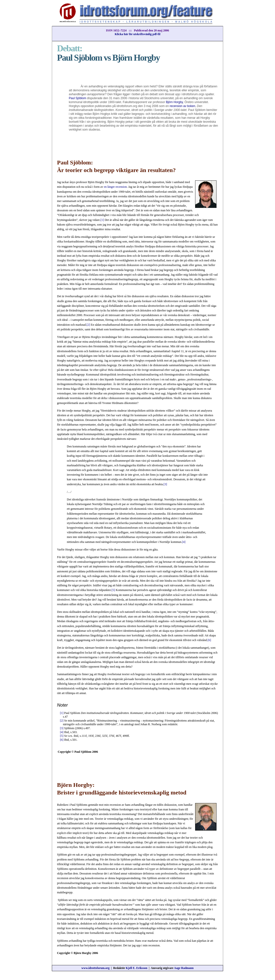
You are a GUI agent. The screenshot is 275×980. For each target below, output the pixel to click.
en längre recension (115, 187)
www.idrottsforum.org (95, 968)
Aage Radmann (184, 968)
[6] (209, 640)
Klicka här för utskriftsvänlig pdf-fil (138, 34)
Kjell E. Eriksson (137, 968)
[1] (102, 220)
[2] (88, 325)
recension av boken (182, 106)
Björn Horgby (174, 102)
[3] (165, 484)
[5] (113, 590)
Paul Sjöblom (78, 98)
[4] (184, 542)
